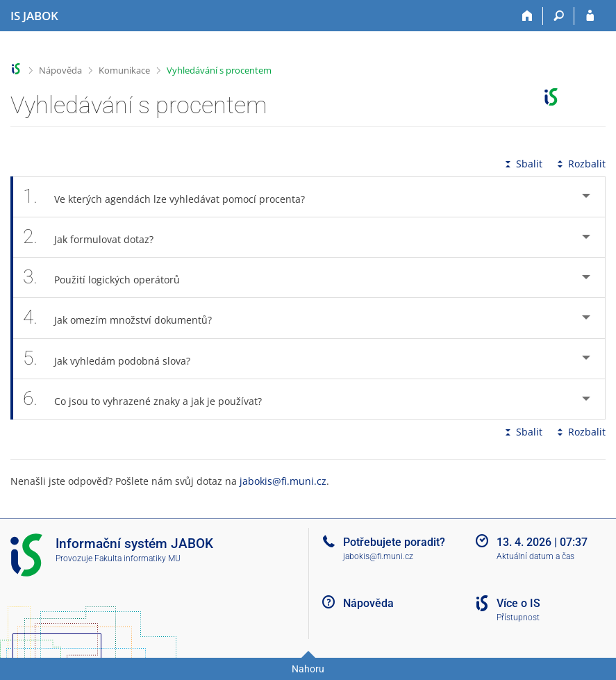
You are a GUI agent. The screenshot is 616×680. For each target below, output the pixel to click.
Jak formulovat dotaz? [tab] (96, 237)
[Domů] (527, 16)
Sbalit (522, 164)
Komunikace (124, 70)
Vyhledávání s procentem (219, 70)
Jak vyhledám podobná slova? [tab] (114, 359)
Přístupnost (518, 617)
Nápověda (60, 70)
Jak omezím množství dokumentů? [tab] (125, 318)
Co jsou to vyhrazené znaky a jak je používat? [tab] (150, 399)
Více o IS (518, 603)
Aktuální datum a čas (535, 556)
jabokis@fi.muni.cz (283, 481)
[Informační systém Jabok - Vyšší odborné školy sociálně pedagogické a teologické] (34, 16)
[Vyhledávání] (559, 16)
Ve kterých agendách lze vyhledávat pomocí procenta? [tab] (172, 197)
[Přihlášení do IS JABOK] (590, 16)
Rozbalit (580, 164)
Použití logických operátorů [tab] (109, 277)
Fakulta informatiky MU (138, 558)
